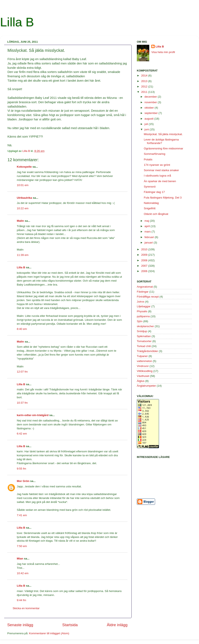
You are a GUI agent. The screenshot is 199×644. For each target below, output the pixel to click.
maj (147, 221)
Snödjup (142, 331)
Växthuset (143, 376)
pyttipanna (143, 316)
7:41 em (22, 515)
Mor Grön (23, 481)
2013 (145, 81)
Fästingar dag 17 (154, 192)
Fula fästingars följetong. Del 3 (163, 198)
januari (149, 243)
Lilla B (17, 22)
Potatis (148, 159)
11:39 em (23, 255)
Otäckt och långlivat (156, 214)
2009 (145, 255)
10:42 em (23, 573)
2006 (145, 271)
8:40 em (22, 329)
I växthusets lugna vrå (157, 176)
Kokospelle (24, 167)
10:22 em (23, 208)
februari (150, 237)
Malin (20, 221)
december (151, 97)
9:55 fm (21, 469)
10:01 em (23, 185)
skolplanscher (145, 326)
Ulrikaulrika (24, 198)
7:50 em (22, 546)
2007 (145, 266)
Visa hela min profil (163, 52)
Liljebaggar (144, 306)
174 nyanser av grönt (157, 165)
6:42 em (22, 434)
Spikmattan (144, 336)
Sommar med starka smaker (161, 170)
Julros (141, 302)
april (147, 226)
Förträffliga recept (148, 297)
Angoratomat (145, 287)
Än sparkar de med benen (160, 181)
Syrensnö (150, 187)
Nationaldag (151, 203)
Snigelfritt (150, 208)
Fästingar (143, 292)
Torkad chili (144, 346)
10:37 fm (22, 403)
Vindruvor (143, 366)
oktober (150, 108)
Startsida (70, 625)
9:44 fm (21, 600)
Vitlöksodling (145, 371)
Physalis (142, 311)
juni (147, 129)
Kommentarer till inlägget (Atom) (49, 633)
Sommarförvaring (155, 154)
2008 (145, 260)
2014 (145, 76)
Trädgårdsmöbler (147, 351)
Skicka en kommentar (26, 608)
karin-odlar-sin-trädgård (33, 415)
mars (148, 232)
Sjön (140, 321)
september (152, 113)
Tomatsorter (144, 341)
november (151, 102)
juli (147, 124)
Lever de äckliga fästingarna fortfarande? (161, 141)
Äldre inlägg (117, 625)
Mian (20, 559)
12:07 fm (22, 372)
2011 (145, 92)
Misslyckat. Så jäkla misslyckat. (163, 134)
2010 (145, 249)
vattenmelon (144, 361)
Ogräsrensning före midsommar (164, 148)
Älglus (141, 381)
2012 (145, 87)
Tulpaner (142, 356)
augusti (149, 119)
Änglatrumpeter (146, 386)
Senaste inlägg (20, 625)
